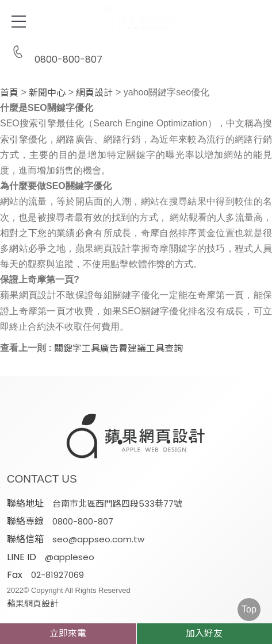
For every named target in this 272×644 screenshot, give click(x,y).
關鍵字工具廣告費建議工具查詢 (118, 349)
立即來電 (68, 633)
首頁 (9, 93)
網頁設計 (94, 93)
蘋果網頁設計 (33, 603)
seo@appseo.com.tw (98, 539)
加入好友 (204, 633)
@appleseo (70, 557)
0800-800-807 (55, 53)
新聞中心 (47, 93)
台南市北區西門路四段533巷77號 (117, 504)
